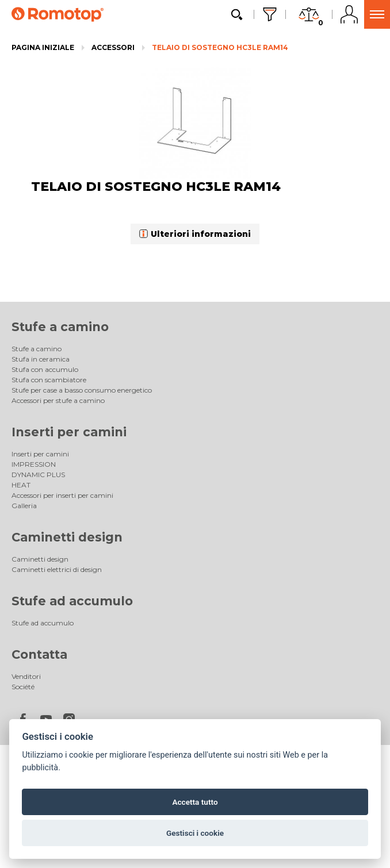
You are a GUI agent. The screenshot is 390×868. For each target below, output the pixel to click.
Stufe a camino (60, 327)
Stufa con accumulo (45, 369)
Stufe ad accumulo (72, 601)
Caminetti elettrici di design (57, 569)
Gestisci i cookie (195, 833)
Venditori (26, 676)
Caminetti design (67, 537)
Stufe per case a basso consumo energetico (82, 390)
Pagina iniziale (43, 47)
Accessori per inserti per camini (62, 495)
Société (23, 687)
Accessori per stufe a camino (58, 400)
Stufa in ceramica (41, 359)
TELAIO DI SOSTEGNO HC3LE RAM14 (220, 47)
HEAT (21, 485)
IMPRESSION (34, 464)
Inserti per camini (69, 432)
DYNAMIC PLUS (38, 475)
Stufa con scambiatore (49, 380)
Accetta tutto (195, 802)
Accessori (113, 47)
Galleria (24, 506)
